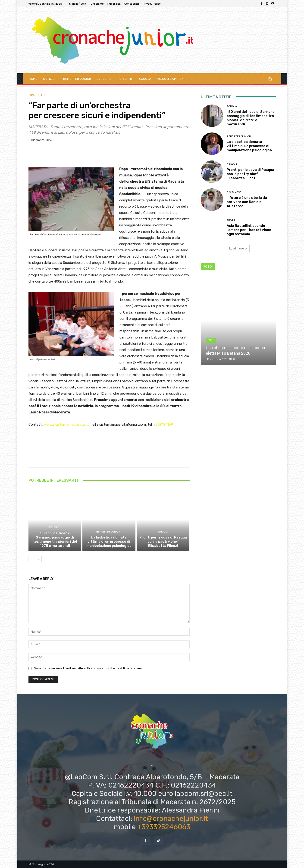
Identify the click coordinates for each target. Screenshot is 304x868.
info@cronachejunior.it (171, 819)
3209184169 (163, 425)
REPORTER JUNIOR (108, 532)
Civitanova (234, 192)
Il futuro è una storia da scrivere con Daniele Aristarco (247, 202)
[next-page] (39, 559)
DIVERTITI (37, 95)
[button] (270, 79)
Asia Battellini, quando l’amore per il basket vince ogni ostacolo (249, 230)
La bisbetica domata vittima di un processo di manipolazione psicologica (109, 542)
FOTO (211, 340)
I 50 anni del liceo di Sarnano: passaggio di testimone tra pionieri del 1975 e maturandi (55, 539)
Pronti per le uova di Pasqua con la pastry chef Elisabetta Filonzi (163, 542)
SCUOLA (54, 528)
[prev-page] (31, 559)
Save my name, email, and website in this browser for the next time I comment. (90, 669)
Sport (231, 220)
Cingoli (163, 532)
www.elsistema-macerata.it (66, 425)
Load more (238, 248)
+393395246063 (164, 827)
